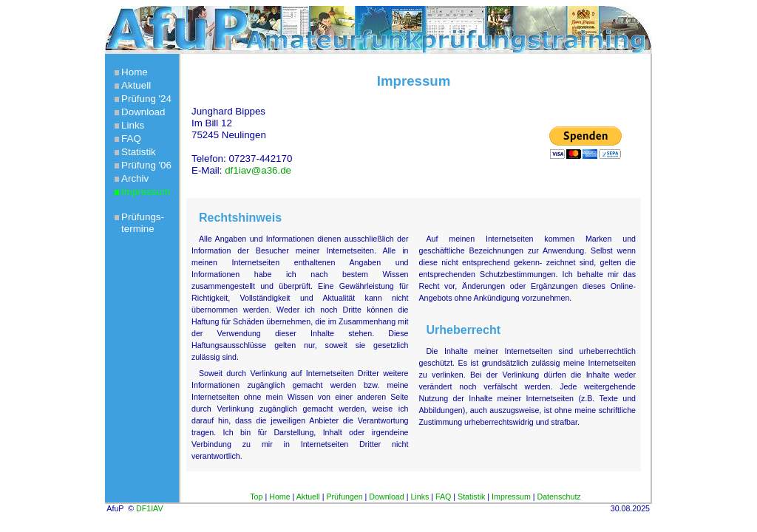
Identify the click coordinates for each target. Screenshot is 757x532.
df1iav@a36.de (258, 170)
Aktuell (136, 85)
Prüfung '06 (146, 165)
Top (256, 497)
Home (135, 72)
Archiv (135, 178)
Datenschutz (559, 497)
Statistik (139, 152)
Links (133, 125)
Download (143, 112)
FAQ (131, 139)
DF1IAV (150, 508)
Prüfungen (344, 497)
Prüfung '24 (146, 99)
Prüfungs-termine (143, 223)
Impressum (146, 192)
